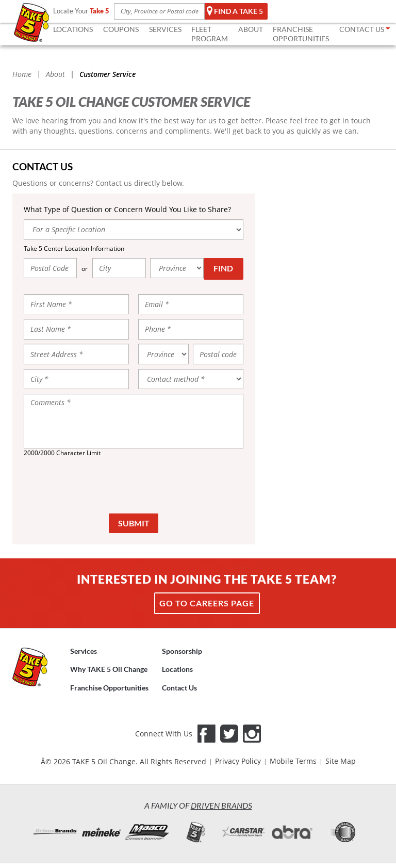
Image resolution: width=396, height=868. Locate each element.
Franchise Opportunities (109, 688)
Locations (177, 669)
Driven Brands (221, 805)
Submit (134, 523)
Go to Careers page (207, 603)
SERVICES (165, 29)
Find (223, 268)
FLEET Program (210, 34)
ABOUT (251, 29)
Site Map (341, 761)
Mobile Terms (293, 761)
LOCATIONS (73, 29)
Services (84, 651)
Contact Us (179, 688)
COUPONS (121, 29)
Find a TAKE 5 (235, 11)
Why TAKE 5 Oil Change (109, 669)
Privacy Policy (238, 761)
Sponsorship (182, 651)
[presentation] (134, 485)
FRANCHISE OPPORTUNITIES (301, 34)
